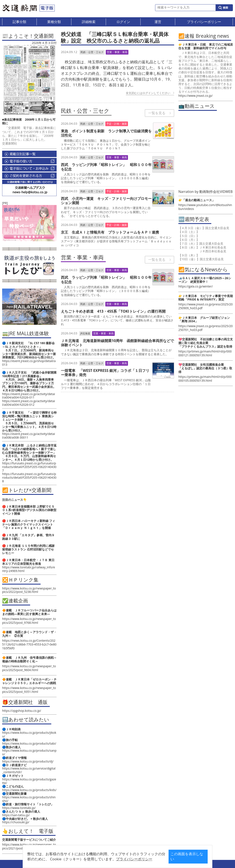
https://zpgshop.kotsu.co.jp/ (22, 711)
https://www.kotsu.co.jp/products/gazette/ (29, 781)
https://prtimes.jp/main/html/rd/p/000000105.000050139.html (205, 379)
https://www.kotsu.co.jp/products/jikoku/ (29, 734)
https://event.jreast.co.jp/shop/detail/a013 (29, 363)
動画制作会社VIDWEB (216, 192)
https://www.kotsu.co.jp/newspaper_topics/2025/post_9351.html (29, 690)
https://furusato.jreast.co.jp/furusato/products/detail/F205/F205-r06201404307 (29, 467)
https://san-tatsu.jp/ (16, 815)
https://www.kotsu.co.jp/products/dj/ (28, 761)
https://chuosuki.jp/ (16, 822)
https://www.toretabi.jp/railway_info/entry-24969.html (29, 569)
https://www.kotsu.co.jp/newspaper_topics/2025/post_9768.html (29, 621)
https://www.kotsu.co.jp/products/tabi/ (29, 743)
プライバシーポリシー (111, 859)
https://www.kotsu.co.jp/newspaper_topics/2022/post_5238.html (29, 590)
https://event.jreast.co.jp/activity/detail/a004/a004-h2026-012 (29, 403)
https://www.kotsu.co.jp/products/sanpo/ (29, 752)
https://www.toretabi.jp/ (19, 808)
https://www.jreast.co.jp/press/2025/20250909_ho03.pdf (206, 306)
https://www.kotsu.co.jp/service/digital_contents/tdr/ (29, 770)
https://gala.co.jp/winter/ (196, 286)
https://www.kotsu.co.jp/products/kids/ (29, 790)
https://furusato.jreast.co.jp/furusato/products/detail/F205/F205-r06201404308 (29, 477)
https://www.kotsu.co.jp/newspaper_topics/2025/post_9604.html (29, 668)
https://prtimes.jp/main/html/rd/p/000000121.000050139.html (205, 353)
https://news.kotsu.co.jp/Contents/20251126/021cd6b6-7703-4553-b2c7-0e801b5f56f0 (29, 644)
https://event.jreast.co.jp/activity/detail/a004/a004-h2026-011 (29, 396)
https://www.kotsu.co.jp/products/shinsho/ (29, 799)
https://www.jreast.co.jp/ (195, 96)
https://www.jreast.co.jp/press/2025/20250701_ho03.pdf (206, 328)
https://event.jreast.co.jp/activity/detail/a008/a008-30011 (29, 436)
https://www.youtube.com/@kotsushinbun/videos (205, 207)
